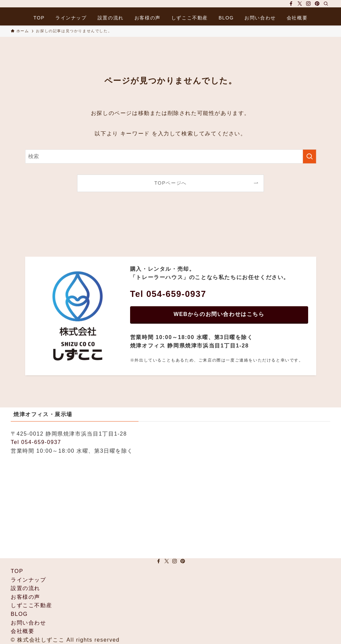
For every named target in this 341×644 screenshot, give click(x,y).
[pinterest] (317, 4)
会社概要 (22, 631)
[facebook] (291, 4)
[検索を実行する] (309, 156)
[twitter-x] (300, 4)
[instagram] (308, 4)
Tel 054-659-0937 (36, 442)
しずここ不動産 (31, 605)
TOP (17, 571)
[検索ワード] (171, 156)
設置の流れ (25, 588)
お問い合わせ (29, 623)
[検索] (326, 4)
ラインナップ (29, 580)
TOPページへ (170, 183)
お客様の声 (25, 597)
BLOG (19, 614)
